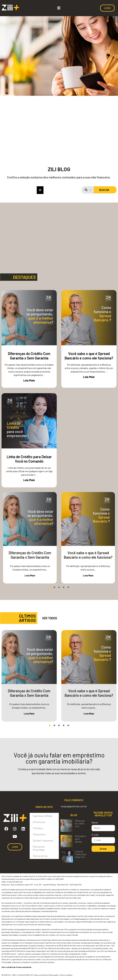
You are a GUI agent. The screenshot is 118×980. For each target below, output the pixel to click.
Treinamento (39, 834)
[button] (59, 8)
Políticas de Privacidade (39, 848)
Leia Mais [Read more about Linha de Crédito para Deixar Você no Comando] (29, 480)
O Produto (38, 828)
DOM (75, 975)
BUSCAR (104, 190)
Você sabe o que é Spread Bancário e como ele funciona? (89, 356)
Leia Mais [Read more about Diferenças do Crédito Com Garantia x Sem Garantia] (29, 380)
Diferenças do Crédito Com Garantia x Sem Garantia (29, 356)
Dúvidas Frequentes (43, 840)
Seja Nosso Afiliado (43, 816)
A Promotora (39, 822)
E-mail (95, 835)
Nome (95, 823)
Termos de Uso (40, 856)
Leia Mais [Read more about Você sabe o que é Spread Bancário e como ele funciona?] (89, 377)
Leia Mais (30, 575)
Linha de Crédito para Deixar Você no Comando (29, 459)
